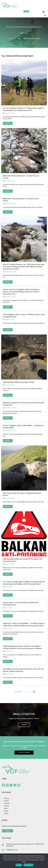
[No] (45, 861)
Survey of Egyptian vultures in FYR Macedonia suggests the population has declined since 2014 (24, 109)
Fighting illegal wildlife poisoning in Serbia (18, 382)
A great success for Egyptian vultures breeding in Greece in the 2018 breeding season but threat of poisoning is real (21, 292)
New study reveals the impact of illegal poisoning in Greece (22, 494)
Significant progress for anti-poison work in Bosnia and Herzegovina (23, 404)
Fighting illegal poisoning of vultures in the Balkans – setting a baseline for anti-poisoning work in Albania (23, 647)
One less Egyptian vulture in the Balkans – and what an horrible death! (23, 427)
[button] (44, 12)
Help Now (24, 725)
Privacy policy (28, 865)
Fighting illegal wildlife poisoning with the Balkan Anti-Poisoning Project (23, 560)
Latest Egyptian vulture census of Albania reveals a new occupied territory (24, 316)
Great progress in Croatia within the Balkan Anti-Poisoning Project (21, 604)
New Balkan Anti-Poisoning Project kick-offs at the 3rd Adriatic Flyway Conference (23, 670)
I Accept (19, 865)
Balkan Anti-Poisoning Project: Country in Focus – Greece (22, 200)
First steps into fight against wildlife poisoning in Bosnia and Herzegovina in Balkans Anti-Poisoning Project (24, 583)
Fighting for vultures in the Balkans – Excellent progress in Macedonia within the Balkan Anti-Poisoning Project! (24, 625)
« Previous (18, 692)
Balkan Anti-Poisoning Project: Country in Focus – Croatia (22, 177)
